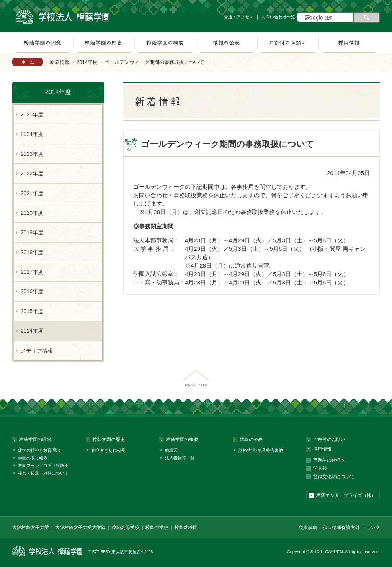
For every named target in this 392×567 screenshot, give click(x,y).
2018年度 (32, 252)
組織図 (171, 450)
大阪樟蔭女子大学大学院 (80, 528)
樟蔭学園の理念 (42, 42)
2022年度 (32, 173)
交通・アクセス (239, 17)
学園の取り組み (33, 458)
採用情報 (349, 42)
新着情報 (60, 62)
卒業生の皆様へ (329, 460)
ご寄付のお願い (288, 42)
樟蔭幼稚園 (186, 528)
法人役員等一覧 (180, 458)
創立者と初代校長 (108, 450)
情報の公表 (227, 42)
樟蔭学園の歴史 (104, 42)
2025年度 (32, 114)
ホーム (28, 62)
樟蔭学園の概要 (165, 42)
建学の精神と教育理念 (39, 450)
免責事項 (308, 528)
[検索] (328, 18)
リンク (373, 528)
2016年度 (32, 291)
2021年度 (32, 193)
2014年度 (87, 62)
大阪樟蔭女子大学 (31, 528)
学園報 (320, 468)
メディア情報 (37, 351)
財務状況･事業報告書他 (261, 450)
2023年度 (32, 154)
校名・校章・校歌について (43, 473)
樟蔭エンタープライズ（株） (346, 495)
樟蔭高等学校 (126, 528)
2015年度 (32, 311)
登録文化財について (334, 477)
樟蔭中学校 (157, 528)
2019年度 (32, 232)
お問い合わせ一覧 (278, 17)
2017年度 (32, 272)
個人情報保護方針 (341, 528)
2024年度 (32, 134)
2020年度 (32, 213)
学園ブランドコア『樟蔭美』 (45, 466)
